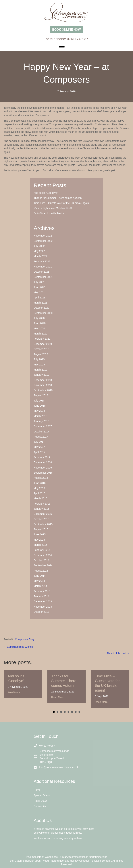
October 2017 (42, 432)
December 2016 (43, 462)
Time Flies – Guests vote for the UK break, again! (62, 203)
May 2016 (39, 488)
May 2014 (39, 581)
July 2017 (39, 442)
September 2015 (43, 524)
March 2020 (41, 334)
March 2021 (41, 303)
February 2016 (42, 504)
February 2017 (42, 457)
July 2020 (39, 318)
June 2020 (40, 323)
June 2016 (40, 483)
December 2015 (43, 514)
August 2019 (41, 354)
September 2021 (43, 277)
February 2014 (42, 591)
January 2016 (42, 509)
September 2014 (43, 565)
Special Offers (42, 795)
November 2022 (43, 236)
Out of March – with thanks (49, 213)
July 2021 (39, 282)
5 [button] (68, 712)
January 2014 (42, 596)
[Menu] (66, 46)
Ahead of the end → (118, 653)
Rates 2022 (40, 801)
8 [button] (79, 712)
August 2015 (41, 529)
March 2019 (41, 370)
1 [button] (54, 712)
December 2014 (43, 555)
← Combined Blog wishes (18, 647)
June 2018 (40, 406)
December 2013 (43, 601)
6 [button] (72, 712)
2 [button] (57, 712)
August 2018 (41, 395)
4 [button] (65, 712)
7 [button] (76, 712)
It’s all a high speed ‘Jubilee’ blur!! (53, 208)
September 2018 (43, 390)
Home (37, 790)
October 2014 (42, 560)
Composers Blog (24, 639)
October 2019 (42, 349)
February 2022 (42, 261)
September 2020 (43, 313)
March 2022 (41, 256)
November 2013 (43, 607)
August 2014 (41, 571)
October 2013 (42, 612)
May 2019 (39, 365)
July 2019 (39, 359)
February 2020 (42, 339)
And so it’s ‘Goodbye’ (46, 193)
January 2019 (42, 375)
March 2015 (41, 545)
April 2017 (39, 452)
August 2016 (41, 478)
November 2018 (43, 385)
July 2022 (39, 246)
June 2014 (40, 576)
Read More (14, 692)
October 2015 (42, 519)
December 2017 (43, 426)
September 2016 (43, 473)
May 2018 (39, 411)
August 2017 (41, 437)
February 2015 (42, 550)
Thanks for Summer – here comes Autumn (58, 198)
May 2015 (39, 540)
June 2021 (40, 287)
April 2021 (39, 298)
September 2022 (43, 241)
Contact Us (40, 806)
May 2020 (39, 328)
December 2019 (43, 344)
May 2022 (39, 251)
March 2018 (41, 416)
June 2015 (40, 534)
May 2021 (39, 292)
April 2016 (39, 493)
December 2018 (43, 380)
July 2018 (39, 401)
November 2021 (43, 267)
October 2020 (42, 308)
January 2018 (42, 421)
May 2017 (39, 447)
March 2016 (41, 498)
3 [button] (61, 712)
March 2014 (41, 586)
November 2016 (43, 468)
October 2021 (42, 272)
